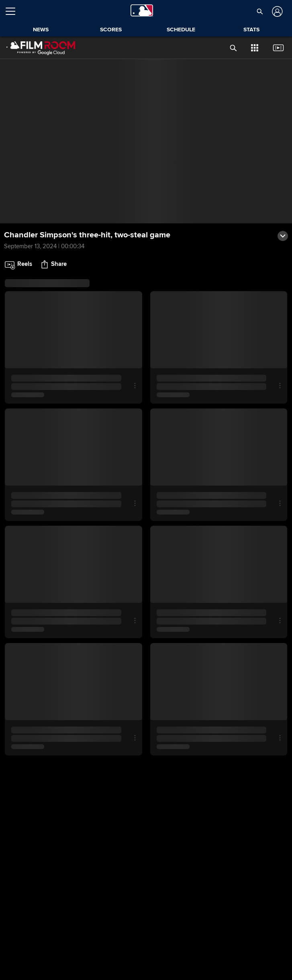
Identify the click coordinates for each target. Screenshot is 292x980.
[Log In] (277, 11)
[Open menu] (14, 11)
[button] (260, 11)
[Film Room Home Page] (41, 48)
